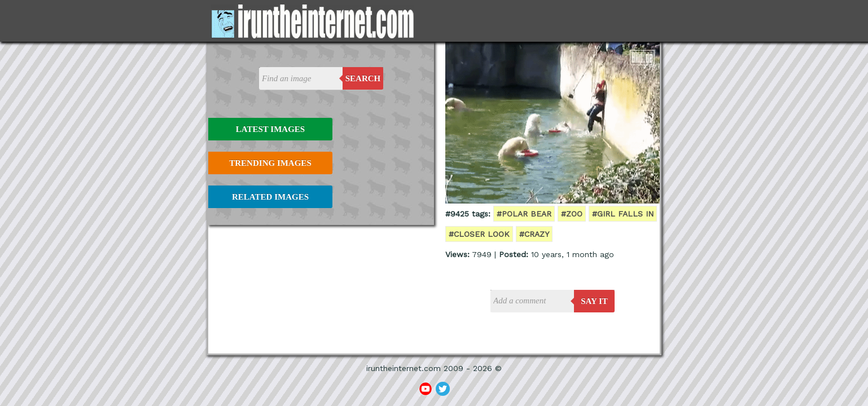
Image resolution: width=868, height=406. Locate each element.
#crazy (534, 234)
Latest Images (270, 129)
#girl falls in (623, 214)
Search (363, 78)
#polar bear (524, 214)
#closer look (479, 234)
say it (594, 301)
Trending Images (270, 163)
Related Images (270, 197)
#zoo (572, 214)
